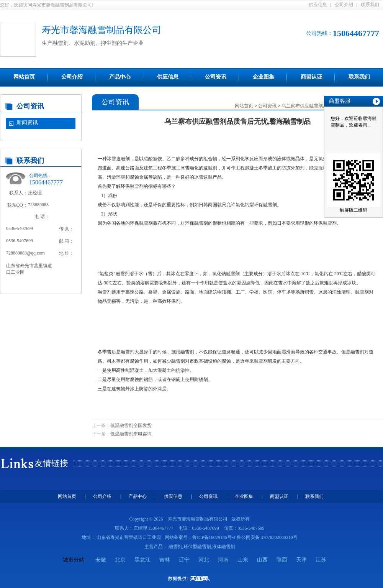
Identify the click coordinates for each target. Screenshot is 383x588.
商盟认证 (311, 77)
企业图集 (264, 77)
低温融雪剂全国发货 (131, 425)
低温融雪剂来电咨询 (131, 434)
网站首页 (24, 77)
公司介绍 (344, 5)
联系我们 (370, 5)
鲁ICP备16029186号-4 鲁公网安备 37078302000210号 (245, 537)
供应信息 (318, 5)
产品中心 (120, 77)
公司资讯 (216, 77)
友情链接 (51, 463)
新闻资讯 (27, 122)
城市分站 (74, 560)
